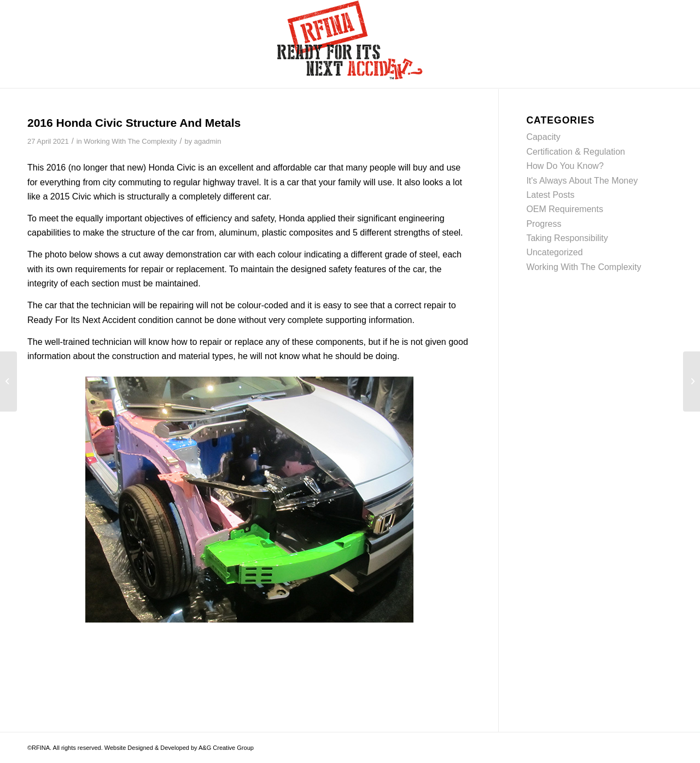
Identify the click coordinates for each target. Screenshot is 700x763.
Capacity (543, 137)
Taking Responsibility (567, 238)
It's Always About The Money (582, 181)
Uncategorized (554, 252)
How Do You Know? (565, 166)
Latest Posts (550, 195)
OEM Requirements (565, 209)
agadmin (208, 141)
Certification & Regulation (576, 152)
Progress (544, 224)
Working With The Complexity (130, 141)
